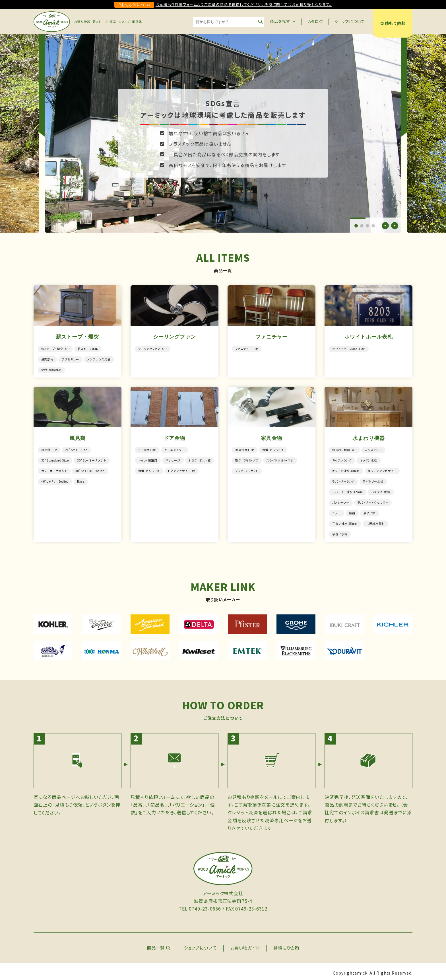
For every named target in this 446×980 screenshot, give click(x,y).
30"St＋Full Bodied (90, 469)
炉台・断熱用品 (51, 369)
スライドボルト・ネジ (280, 459)
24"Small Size (76, 449)
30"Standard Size (55, 459)
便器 (352, 510)
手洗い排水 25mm (345, 521)
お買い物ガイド (245, 945)
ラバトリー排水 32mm (348, 490)
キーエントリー (174, 449)
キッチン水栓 (369, 459)
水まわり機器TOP (344, 449)
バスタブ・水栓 (381, 490)
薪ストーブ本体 (88, 349)
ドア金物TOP (147, 449)
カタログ (315, 21)
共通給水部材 (375, 521)
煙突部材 (48, 359)
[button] (356, 226)
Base (81, 480)
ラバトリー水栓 (373, 480)
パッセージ (173, 459)
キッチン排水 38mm (346, 469)
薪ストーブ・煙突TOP (55, 349)
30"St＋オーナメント (92, 459)
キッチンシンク (342, 459)
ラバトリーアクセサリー (373, 500)
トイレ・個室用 (148, 459)
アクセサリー (70, 359)
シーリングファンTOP (152, 349)
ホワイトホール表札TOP (349, 349)
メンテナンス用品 (99, 359)
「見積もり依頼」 (69, 801)
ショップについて (350, 21)
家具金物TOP (245, 449)
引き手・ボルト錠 (200, 459)
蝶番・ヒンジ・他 (149, 469)
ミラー (336, 510)
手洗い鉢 (370, 510)
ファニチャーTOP (247, 349)
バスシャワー (341, 500)
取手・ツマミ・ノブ (247, 459)
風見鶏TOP (49, 449)
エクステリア (373, 449)
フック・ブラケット (247, 469)
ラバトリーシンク (343, 480)
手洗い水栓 (340, 531)
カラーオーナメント (54, 469)
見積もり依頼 (393, 23)
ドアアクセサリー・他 (181, 469)
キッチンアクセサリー (382, 469)
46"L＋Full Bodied (55, 480)
